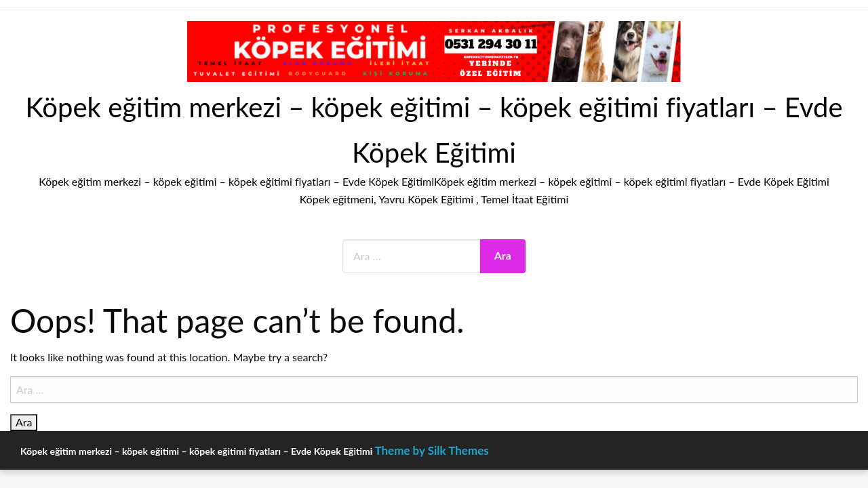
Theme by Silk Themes (431, 450)
